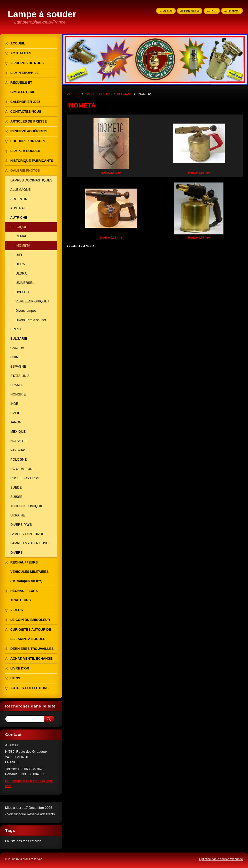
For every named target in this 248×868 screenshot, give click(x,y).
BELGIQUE (125, 94)
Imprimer (234, 11)
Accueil (168, 11)
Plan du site (192, 11)
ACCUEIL (74, 94)
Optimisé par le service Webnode (221, 859)
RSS (214, 11)
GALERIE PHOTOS (99, 94)
